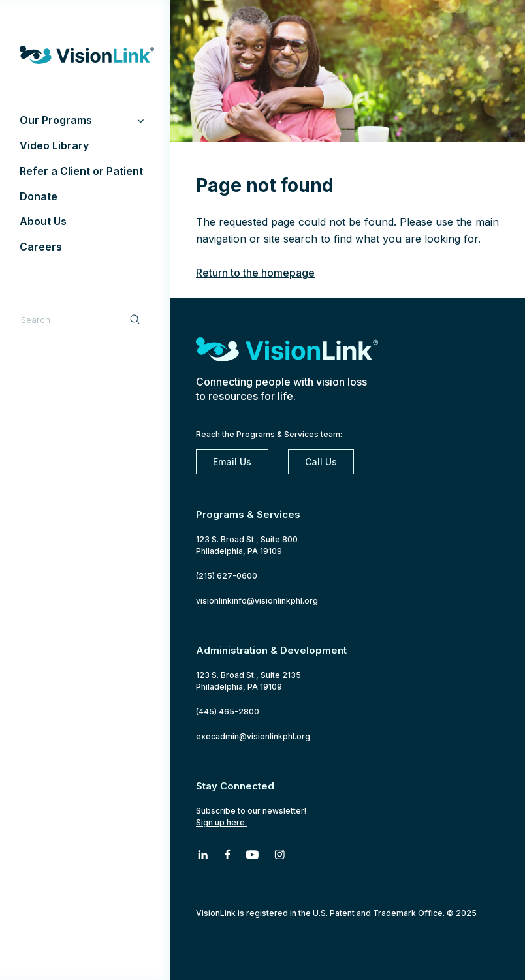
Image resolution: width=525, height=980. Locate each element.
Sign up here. (221, 822)
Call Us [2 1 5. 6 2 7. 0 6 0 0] (321, 462)
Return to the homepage (255, 273)
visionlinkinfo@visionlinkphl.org (257, 601)
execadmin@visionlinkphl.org (253, 736)
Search (136, 319)
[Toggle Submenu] (140, 120)
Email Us (232, 462)
